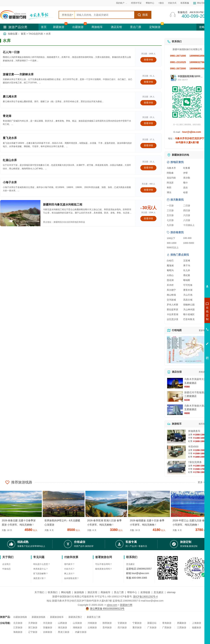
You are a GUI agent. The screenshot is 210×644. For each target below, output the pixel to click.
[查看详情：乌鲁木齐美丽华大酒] (175, 383)
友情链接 (145, 592)
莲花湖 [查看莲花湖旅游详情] (170, 280)
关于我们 (39, 592)
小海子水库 (10, 182)
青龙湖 (7, 116)
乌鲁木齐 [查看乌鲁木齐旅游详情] (171, 168)
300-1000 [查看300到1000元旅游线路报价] (172, 243)
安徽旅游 (48, 627)
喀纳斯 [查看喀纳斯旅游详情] (187, 280)
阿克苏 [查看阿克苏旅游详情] (170, 183)
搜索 (143, 15)
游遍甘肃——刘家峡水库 (18, 74)
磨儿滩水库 (10, 97)
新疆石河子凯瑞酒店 (195, 392)
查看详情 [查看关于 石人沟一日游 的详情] (148, 60)
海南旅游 (18, 632)
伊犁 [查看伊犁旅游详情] (185, 173)
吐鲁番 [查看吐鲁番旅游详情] (187, 168)
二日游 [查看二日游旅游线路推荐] (187, 206)
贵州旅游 (107, 627)
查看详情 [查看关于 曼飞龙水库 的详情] (148, 145)
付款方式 (172, 3)
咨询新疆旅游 (192, 313)
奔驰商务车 (194, 431)
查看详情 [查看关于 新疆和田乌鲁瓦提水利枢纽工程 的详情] (148, 218)
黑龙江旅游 (64, 632)
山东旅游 (77, 623)
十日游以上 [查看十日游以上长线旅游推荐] (189, 225)
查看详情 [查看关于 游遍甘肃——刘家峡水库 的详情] (148, 82)
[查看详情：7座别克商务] (176, 468)
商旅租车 (97, 27)
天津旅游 (33, 623)
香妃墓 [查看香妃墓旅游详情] (187, 275)
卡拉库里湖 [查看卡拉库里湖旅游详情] (172, 314)
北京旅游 (18, 623)
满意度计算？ (40, 578)
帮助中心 (150, 3)
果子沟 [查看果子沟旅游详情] (187, 265)
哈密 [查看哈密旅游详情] (185, 192)
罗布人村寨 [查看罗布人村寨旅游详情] (172, 305)
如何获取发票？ (72, 578)
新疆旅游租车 (57, 617)
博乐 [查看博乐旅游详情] (169, 192)
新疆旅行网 (126, 605)
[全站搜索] (104, 15)
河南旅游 (92, 623)
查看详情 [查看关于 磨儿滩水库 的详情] (148, 103)
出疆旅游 (78, 27)
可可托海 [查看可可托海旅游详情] (188, 285)
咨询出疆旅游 (192, 320)
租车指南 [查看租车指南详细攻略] (203, 424)
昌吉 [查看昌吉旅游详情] (185, 188)
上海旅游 (197, 623)
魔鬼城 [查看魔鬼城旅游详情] (170, 265)
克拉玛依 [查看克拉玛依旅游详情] (171, 178)
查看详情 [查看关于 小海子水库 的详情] (148, 190)
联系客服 (185, 3)
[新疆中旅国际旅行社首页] (28, 15)
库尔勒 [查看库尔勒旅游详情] (187, 178)
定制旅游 (155, 27)
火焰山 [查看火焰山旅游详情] (170, 275)
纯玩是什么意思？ (42, 564)
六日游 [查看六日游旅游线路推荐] (187, 215)
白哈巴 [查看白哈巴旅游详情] (170, 261)
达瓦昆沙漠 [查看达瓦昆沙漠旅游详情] (172, 319)
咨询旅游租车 (192, 332)
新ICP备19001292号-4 (145, 596)
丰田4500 (193, 447)
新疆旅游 (59, 27)
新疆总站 (152, 623)
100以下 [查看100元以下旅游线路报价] (171, 238)
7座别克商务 (195, 462)
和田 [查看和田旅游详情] (169, 188)
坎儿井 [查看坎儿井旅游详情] (187, 270)
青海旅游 (167, 623)
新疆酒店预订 (75, 617)
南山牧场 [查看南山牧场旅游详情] (171, 295)
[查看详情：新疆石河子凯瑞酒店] (175, 396)
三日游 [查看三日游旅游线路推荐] (170, 210)
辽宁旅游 (33, 632)
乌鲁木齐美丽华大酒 (195, 379)
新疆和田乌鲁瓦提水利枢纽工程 (63, 205)
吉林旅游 (48, 632)
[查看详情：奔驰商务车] (176, 437)
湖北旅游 (62, 627)
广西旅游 (167, 627)
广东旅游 (152, 627)
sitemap (171, 592)
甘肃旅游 (122, 623)
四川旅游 (122, 627)
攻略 (203, 27)
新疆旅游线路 (38, 617)
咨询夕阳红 (192, 338)
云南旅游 (92, 627)
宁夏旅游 (137, 623)
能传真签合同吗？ (104, 569)
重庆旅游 (137, 627)
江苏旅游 (18, 627)
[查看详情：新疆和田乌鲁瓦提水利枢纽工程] (20, 213)
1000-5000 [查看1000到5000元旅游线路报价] (189, 243)
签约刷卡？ (69, 564)
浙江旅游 (33, 627)
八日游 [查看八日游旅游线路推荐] (187, 220)
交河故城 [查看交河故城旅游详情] (171, 300)
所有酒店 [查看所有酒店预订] (203, 372)
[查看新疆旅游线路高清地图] (187, 350)
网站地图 (66, 592)
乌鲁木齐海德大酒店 (195, 406)
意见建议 (130, 564)
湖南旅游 (77, 627)
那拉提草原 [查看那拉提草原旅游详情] (172, 310)
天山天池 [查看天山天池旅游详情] (188, 295)
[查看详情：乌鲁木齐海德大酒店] (175, 410)
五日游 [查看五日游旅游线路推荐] (170, 215)
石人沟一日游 (11, 52)
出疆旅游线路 (20, 617)
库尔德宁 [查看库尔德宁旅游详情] (171, 290)
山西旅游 (62, 623)
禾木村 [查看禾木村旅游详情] (170, 285)
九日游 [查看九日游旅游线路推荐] (170, 225)
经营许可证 (136, 3)
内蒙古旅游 (81, 632)
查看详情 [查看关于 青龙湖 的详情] (148, 123)
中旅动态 (6, 569)
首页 (44, 27)
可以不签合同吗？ (104, 564)
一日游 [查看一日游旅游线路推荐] (170, 206)
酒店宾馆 (116, 27)
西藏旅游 (182, 623)
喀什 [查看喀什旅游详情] (185, 183)
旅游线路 (79, 592)
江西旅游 (182, 627)
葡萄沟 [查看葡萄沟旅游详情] (170, 270)
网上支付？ (69, 574)
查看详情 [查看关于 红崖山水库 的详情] (148, 168)
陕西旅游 (107, 623)
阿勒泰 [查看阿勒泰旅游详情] (170, 173)
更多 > (201, 482)
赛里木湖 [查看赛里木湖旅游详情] (188, 290)
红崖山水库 (10, 160)
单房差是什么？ (41, 569)
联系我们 (53, 592)
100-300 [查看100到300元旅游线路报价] (187, 238)
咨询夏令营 (192, 326)
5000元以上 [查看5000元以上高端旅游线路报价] (173, 247)
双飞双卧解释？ (41, 574)
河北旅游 (48, 623)
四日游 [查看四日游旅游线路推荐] (187, 210)
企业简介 (6, 564)
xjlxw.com (112, 605)
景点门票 (136, 27)
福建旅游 (197, 627)
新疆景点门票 (94, 617)
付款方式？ (69, 569)
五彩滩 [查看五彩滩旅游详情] (187, 261)
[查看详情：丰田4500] (176, 452)
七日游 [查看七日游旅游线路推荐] (170, 220)
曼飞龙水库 (10, 138)
